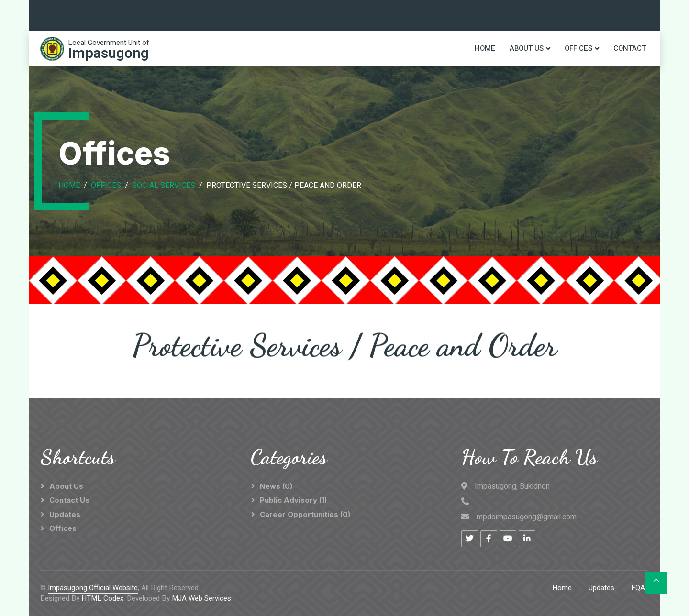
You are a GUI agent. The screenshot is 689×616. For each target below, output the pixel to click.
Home (485, 48)
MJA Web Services (201, 598)
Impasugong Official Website (93, 588)
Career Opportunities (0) (305, 514)
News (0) (276, 486)
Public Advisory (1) (293, 500)
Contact (630, 48)
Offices (578, 48)
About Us (527, 48)
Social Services (164, 186)
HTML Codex (102, 598)
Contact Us (69, 500)
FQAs (640, 588)
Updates (65, 514)
